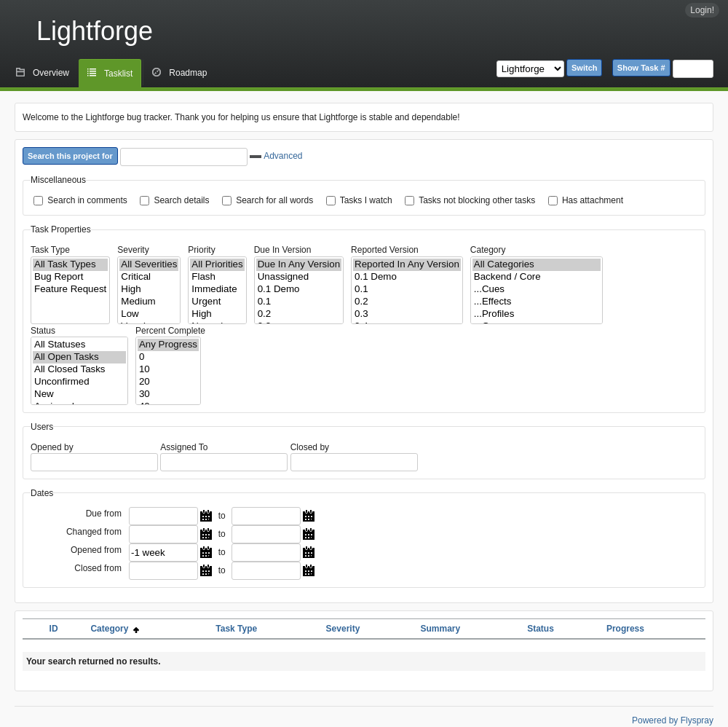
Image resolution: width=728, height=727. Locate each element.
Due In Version (283, 250)
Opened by (52, 447)
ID (54, 629)
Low (149, 314)
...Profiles (537, 314)
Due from (104, 514)
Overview (51, 73)
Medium (149, 302)
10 (168, 370)
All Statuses (79, 345)
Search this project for (70, 156)
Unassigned (299, 277)
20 (168, 382)
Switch (584, 68)
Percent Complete (170, 331)
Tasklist (118, 74)
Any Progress (168, 345)
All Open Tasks (79, 357)
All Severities (149, 265)
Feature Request (70, 290)
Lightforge (95, 31)
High (149, 290)
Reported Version (385, 250)
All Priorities (217, 265)
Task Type (50, 250)
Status (43, 331)
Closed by (310, 447)
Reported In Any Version (407, 265)
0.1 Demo (299, 290)
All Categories (537, 265)
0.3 (407, 314)
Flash (217, 277)
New (79, 394)
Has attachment (593, 200)
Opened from (96, 550)
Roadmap (188, 73)
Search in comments (87, 200)
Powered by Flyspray (673, 720)
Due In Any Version (299, 265)
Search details (181, 200)
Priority (201, 250)
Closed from (98, 568)
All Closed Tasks (79, 370)
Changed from (94, 532)
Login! (702, 10)
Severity (133, 250)
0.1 (299, 302)
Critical (149, 277)
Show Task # (641, 68)
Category (488, 250)
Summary (440, 629)
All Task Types (70, 265)
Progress (625, 629)
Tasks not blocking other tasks (477, 200)
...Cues (537, 290)
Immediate (217, 290)
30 (168, 394)
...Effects (537, 302)
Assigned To (184, 447)
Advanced (276, 156)
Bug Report (70, 277)
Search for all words (274, 200)
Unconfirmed (79, 382)
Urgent (217, 302)
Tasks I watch (366, 200)
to (222, 516)
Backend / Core (537, 277)
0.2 (299, 314)
